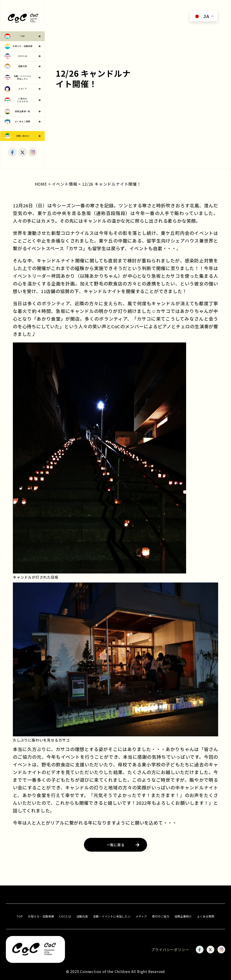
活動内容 (82, 916)
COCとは (65, 916)
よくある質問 (206, 916)
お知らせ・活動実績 (41, 916)
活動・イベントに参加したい (112, 916)
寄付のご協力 (161, 916)
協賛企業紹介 (183, 916)
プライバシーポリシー (170, 950)
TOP (20, 916)
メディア (141, 916)
